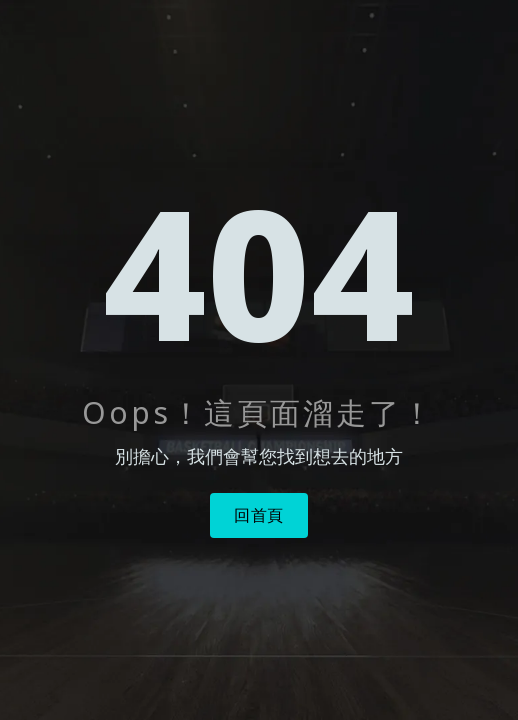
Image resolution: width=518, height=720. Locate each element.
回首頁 (259, 515)
